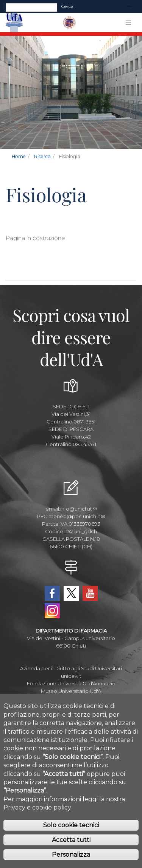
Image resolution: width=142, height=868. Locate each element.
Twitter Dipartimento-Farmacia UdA (71, 593)
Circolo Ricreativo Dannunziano (71, 699)
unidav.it (71, 676)
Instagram (52, 611)
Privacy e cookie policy (37, 818)
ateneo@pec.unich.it (77, 516)
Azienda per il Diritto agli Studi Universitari (71, 668)
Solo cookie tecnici (71, 835)
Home (19, 156)
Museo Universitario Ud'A (71, 691)
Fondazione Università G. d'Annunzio (71, 683)
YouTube (90, 593)
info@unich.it (78, 509)
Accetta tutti (71, 850)
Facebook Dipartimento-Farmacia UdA (52, 593)
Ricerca (42, 156)
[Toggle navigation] (130, 7)
